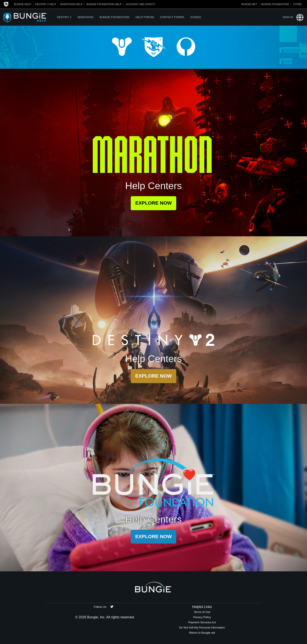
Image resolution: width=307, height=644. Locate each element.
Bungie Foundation (275, 4)
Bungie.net (249, 4)
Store (297, 4)
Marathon (85, 17)
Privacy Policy (202, 617)
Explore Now (153, 203)
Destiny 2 (64, 17)
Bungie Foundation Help (104, 4)
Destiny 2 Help (46, 4)
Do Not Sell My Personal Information (202, 628)
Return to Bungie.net (202, 633)
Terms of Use (202, 612)
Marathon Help (71, 4)
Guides (196, 17)
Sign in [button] (288, 17)
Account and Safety (141, 4)
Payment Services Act (202, 622)
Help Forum (145, 17)
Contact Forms (172, 17)
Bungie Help (23, 4)
